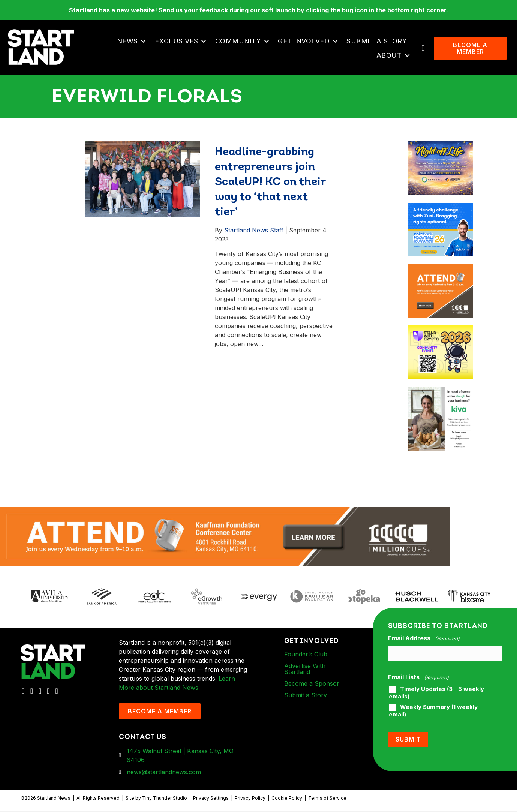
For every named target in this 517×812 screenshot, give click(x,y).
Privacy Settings (211, 799)
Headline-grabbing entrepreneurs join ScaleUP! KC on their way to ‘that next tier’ (270, 184)
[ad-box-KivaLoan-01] (441, 393)
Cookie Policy (287, 799)
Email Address (424, 640)
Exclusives (177, 41)
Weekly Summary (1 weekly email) (433, 712)
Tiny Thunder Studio (165, 799)
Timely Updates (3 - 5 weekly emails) (436, 694)
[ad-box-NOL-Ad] (441, 147)
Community (239, 41)
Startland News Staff (254, 232)
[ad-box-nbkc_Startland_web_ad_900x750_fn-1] (441, 209)
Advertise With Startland (305, 670)
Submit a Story (377, 41)
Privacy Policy (250, 799)
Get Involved (304, 41)
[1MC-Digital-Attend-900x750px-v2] (441, 270)
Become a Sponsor (312, 685)
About (390, 56)
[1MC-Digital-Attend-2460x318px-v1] (225, 537)
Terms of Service (327, 799)
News (128, 41)
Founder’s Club (306, 655)
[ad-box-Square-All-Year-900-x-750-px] (441, 331)
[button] (144, 42)
